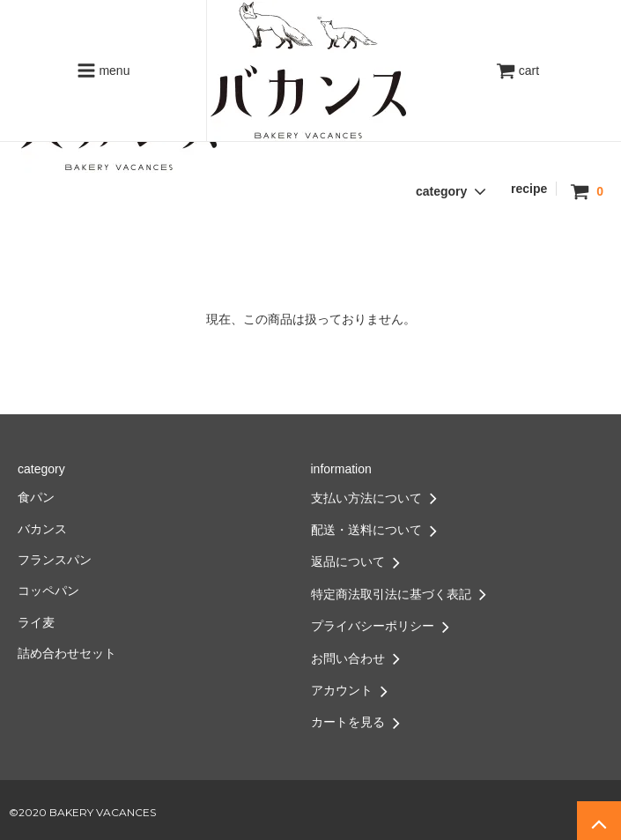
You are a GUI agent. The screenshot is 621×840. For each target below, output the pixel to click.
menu (103, 71)
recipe (529, 189)
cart (517, 71)
